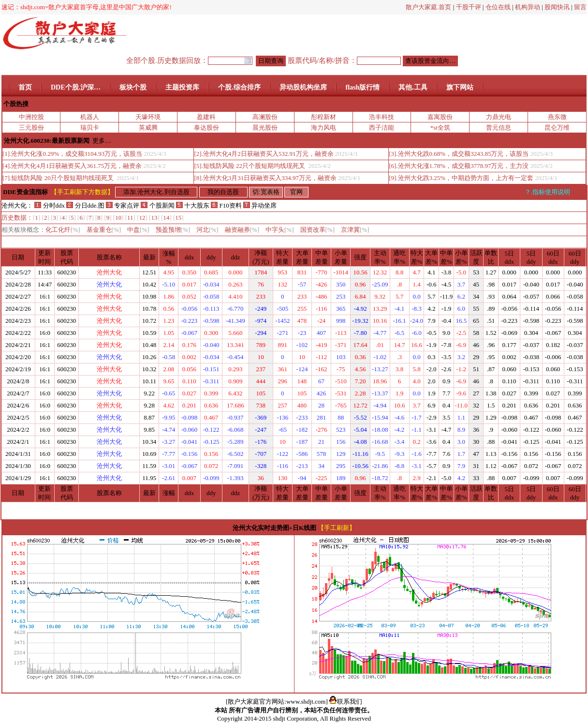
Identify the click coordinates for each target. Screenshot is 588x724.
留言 (580, 7)
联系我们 (346, 701)
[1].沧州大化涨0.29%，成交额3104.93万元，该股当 (72, 154)
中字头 (280, 230)
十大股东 (193, 205)
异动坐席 (260, 205)
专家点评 (123, 205)
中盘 (138, 230)
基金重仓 (104, 230)
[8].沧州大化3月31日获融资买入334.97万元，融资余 (265, 178)
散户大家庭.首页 (428, 7)
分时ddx (50, 205)
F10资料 (226, 205)
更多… (102, 141)
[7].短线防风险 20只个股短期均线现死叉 (59, 178)
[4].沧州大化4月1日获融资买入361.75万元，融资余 (72, 166)
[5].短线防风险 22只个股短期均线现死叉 (250, 166)
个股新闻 (157, 205)
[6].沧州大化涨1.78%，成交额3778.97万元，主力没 (459, 166)
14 (166, 218)
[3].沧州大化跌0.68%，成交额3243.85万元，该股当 (459, 154)
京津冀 (355, 230)
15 (178, 218)
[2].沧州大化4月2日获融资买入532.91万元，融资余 (264, 154)
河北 (207, 230)
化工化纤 (63, 230)
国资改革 (318, 230)
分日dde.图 (86, 205)
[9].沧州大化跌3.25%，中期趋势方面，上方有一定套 (461, 178)
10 (118, 218)
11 (130, 218)
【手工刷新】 (337, 528)
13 (154, 218)
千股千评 (469, 7)
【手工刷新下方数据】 (82, 192)
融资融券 (242, 230)
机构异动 (528, 7)
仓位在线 (498, 7)
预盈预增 (173, 230)
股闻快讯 (557, 7)
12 (142, 218)
